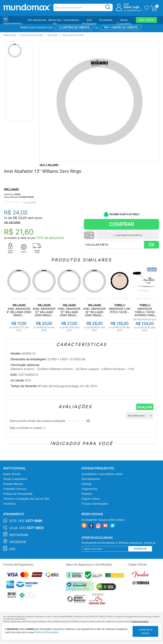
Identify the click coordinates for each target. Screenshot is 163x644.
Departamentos (13, 23)
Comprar (121, 224)
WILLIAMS (11, 190)
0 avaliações (30, 202)
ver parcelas (12, 222)
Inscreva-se (140, 549)
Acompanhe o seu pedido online (102, 474)
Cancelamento (91, 479)
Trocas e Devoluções (95, 504)
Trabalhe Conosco (15, 489)
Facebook (18, 542)
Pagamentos (90, 489)
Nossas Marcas (13, 484)
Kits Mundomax (37, 20)
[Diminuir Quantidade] (91, 237)
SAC (12, 549)
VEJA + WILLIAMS (49, 165)
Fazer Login (131, 7)
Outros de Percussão (73, 35)
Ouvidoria (9, 504)
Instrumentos (71, 20)
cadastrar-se (133, 10)
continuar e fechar (145, 631)
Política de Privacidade (18, 494)
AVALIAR (145, 407)
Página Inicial (9, 35)
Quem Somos (12, 474)
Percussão (53, 35)
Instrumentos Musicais (32, 35)
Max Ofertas (146, 20)
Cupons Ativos (91, 499)
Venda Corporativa (15, 479)
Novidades (106, 20)
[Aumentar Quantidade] (91, 234)
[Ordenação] (140, 416)
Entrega (86, 484)
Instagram (19, 535)
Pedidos (87, 494)
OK (151, 245)
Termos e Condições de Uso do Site (26, 499)
